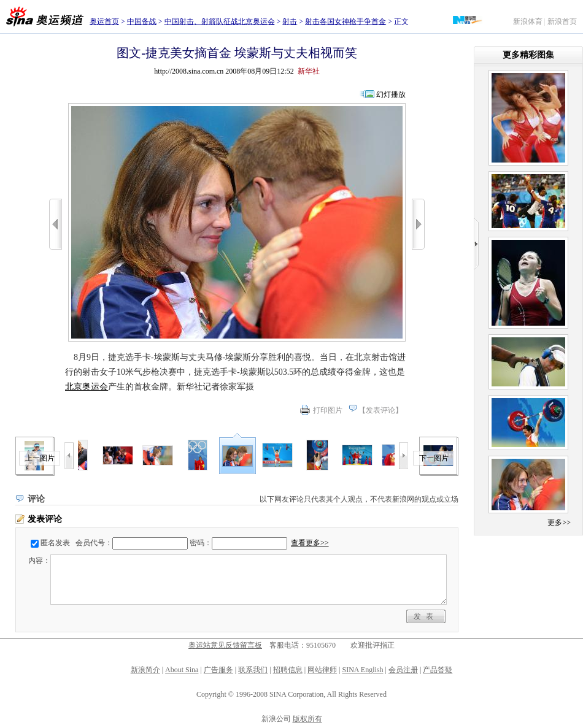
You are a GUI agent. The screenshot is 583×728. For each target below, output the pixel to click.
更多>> (559, 523)
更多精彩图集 (528, 55)
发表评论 (380, 410)
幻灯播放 (391, 94)
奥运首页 (104, 21)
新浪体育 (528, 21)
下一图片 (434, 458)
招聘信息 (288, 670)
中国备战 (142, 21)
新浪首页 (562, 21)
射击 (290, 21)
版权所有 (307, 719)
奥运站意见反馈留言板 (225, 645)
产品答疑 (438, 670)
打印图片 (328, 410)
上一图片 (40, 458)
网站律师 (322, 670)
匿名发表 (55, 543)
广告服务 (218, 670)
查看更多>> (310, 543)
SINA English (362, 670)
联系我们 (253, 670)
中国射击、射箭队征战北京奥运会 (220, 21)
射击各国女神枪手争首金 (346, 21)
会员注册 (403, 670)
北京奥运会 (87, 387)
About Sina (182, 670)
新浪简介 (145, 670)
